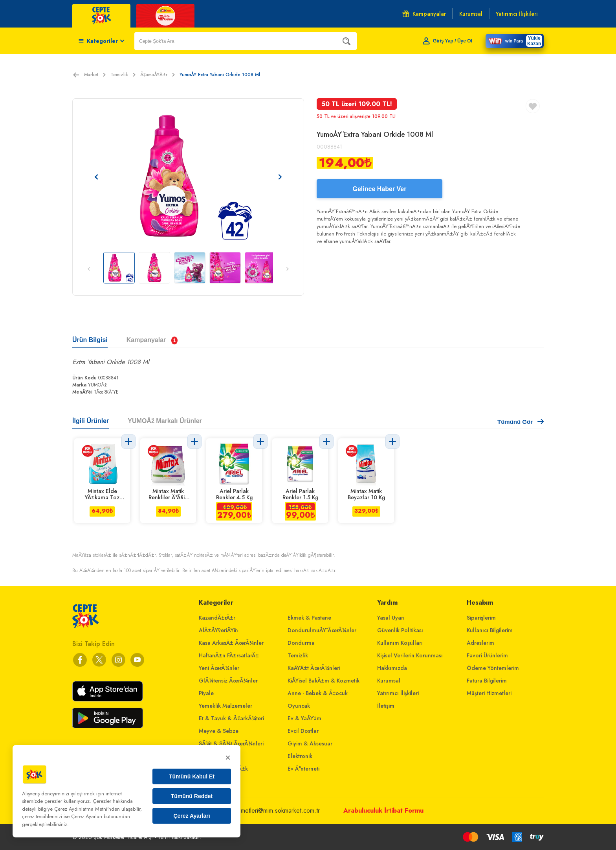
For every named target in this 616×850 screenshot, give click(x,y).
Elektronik (300, 756)
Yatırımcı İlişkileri (398, 693)
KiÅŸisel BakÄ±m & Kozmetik (324, 681)
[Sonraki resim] (280, 177)
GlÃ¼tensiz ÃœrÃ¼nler (228, 681)
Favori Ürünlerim (487, 655)
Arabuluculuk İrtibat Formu (383, 810)
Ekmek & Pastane (309, 618)
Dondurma (301, 643)
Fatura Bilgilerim (487, 681)
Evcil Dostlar (303, 731)
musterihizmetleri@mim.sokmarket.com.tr (267, 810)
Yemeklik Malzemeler (225, 706)
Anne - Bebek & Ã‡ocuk (318, 693)
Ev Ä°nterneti (303, 769)
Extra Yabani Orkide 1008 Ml (111, 362)
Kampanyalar (424, 14)
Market (95, 75)
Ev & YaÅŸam (304, 718)
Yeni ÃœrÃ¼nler (219, 668)
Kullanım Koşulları (400, 643)
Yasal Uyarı (391, 618)
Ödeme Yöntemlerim (493, 668)
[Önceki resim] (96, 177)
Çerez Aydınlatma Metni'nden (87, 809)
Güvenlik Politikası (400, 630)
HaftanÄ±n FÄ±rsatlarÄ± (229, 655)
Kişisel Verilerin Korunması (410, 655)
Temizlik (123, 75)
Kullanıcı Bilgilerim (490, 630)
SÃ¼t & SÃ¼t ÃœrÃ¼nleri (231, 743)
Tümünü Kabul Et (192, 776)
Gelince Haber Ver (380, 189)
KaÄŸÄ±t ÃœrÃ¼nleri (314, 668)
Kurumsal (389, 681)
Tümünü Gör (521, 422)
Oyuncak (299, 706)
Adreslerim (480, 643)
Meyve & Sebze (219, 731)
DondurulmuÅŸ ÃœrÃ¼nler (322, 630)
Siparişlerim (481, 618)
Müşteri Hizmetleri (489, 693)
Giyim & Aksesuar (310, 743)
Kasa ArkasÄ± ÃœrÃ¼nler (231, 643)
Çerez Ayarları (192, 816)
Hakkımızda (392, 668)
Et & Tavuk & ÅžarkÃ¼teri (231, 718)
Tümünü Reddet (192, 796)
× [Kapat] (228, 757)
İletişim (386, 706)
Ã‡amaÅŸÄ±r (158, 75)
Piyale (206, 693)
